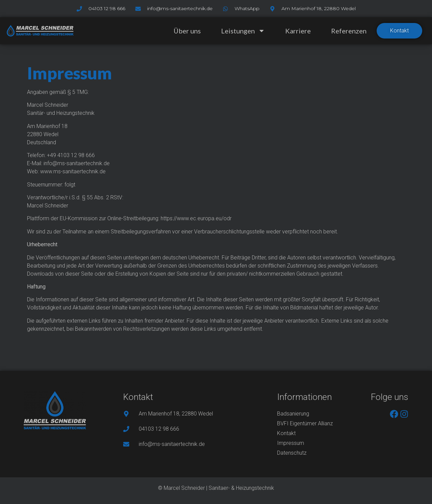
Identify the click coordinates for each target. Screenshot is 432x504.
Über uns (187, 31)
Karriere (298, 31)
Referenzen (349, 31)
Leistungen (243, 31)
